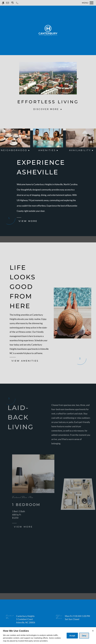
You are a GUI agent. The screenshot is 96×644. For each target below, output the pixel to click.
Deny (84, 636)
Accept (72, 636)
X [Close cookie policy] (93, 631)
